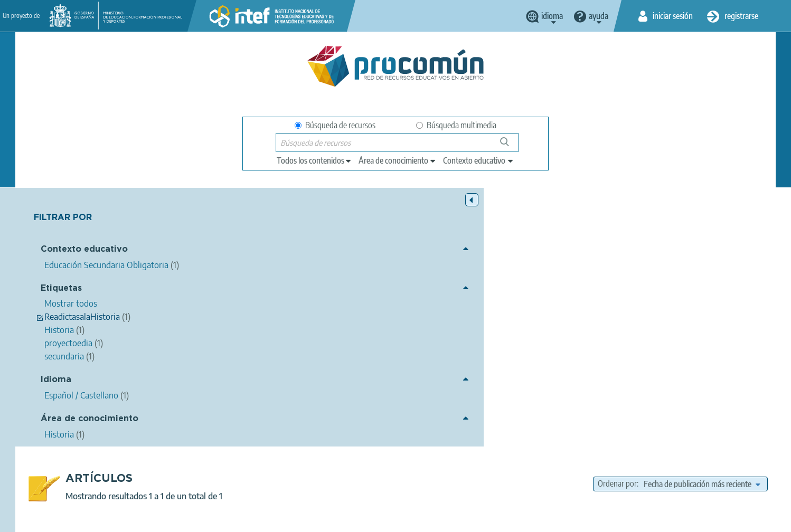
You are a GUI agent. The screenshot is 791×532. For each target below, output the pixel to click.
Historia (591, 378)
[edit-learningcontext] (479, 160)
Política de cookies (370, 519)
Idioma (56, 381)
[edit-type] (314, 160)
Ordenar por (617, 225)
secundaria (552, 378)
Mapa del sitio (493, 519)
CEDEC (301, 292)
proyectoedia (429, 378)
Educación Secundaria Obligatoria (528, 408)
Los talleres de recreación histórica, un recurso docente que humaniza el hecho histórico (434, 278)
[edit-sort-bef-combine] (702, 225)
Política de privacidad (291, 519)
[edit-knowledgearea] (398, 160)
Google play (422, 478)
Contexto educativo (84, 251)
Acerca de (177, 519)
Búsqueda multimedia (456, 125)
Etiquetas (61, 289)
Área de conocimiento (90, 420)
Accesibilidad (435, 519)
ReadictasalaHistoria (492, 378)
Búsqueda (510, 146)
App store (331, 478)
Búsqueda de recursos (335, 125)
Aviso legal (225, 519)
